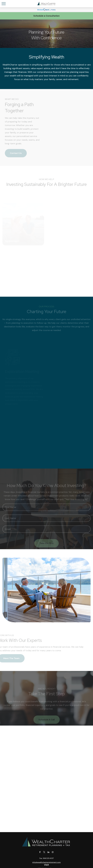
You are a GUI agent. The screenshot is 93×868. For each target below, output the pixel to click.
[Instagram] (53, 852)
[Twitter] (44, 852)
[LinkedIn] (48, 852)
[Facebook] (40, 852)
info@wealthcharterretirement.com (46, 862)
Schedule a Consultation (46, 16)
